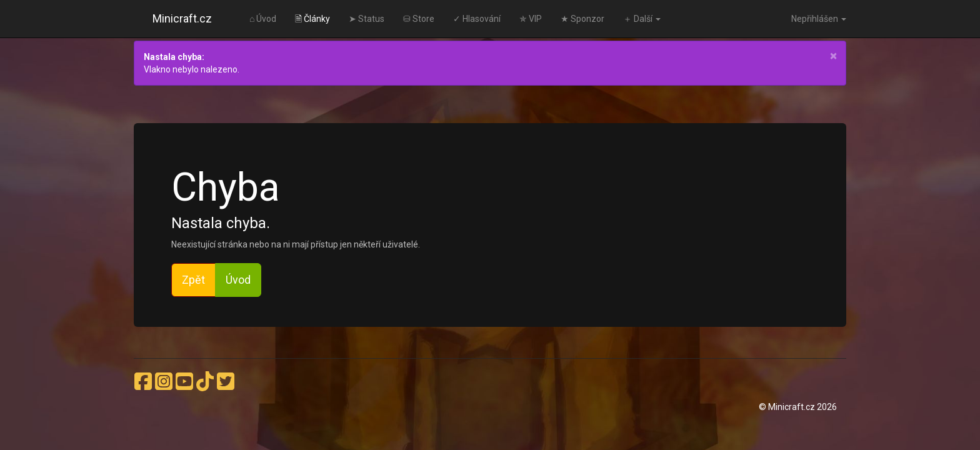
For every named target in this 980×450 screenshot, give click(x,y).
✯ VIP (531, 19)
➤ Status (367, 19)
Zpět (193, 280)
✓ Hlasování (477, 19)
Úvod (238, 280)
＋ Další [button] (642, 19)
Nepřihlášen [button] (819, 19)
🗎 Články (312, 19)
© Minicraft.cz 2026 (798, 407)
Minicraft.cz (182, 18)
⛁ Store (419, 19)
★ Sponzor (582, 19)
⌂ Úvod (263, 19)
